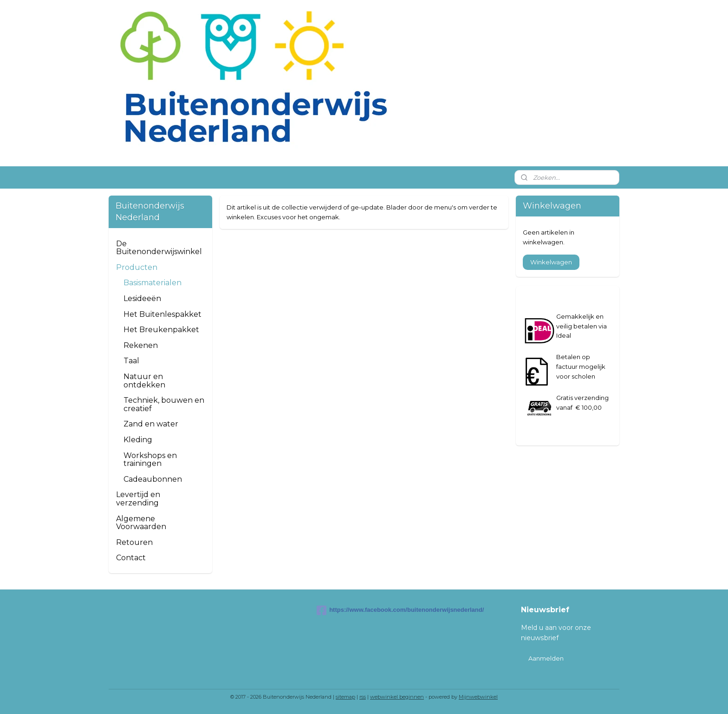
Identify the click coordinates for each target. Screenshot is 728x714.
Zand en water (151, 424)
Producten (137, 267)
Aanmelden (546, 658)
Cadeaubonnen (153, 479)
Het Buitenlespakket (162, 314)
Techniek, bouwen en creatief (164, 404)
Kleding (138, 440)
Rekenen (141, 345)
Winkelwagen (551, 262)
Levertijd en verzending (138, 499)
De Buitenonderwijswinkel (159, 248)
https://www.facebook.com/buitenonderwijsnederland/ (364, 610)
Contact (131, 558)
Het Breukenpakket (161, 330)
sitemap (345, 697)
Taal (131, 361)
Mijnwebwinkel (478, 697)
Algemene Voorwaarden (141, 523)
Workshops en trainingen (150, 460)
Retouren (134, 542)
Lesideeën (142, 298)
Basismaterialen (153, 283)
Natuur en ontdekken (144, 381)
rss (363, 697)
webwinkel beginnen (397, 697)
